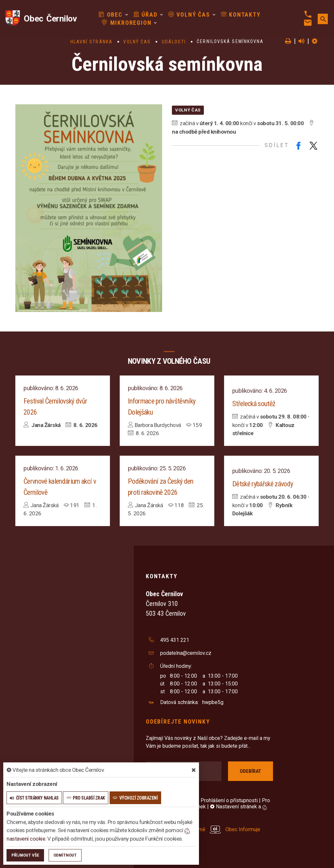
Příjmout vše (25, 855)
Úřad (142, 15)
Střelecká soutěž (254, 404)
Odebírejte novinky (178, 721)
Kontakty (237, 15)
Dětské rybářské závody (263, 484)
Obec (108, 15)
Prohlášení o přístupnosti (229, 800)
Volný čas (186, 15)
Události (174, 42)
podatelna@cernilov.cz (186, 653)
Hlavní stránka (91, 42)
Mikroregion (124, 23)
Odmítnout (65, 855)
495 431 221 (175, 640)
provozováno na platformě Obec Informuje (203, 829)
